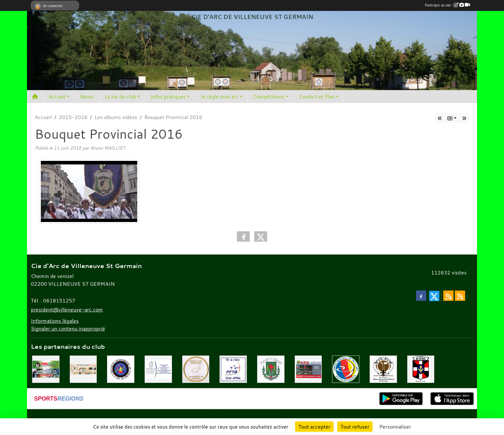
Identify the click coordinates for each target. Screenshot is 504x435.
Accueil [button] (57, 97)
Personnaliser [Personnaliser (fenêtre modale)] (395, 427)
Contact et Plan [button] (317, 97)
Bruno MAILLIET (108, 148)
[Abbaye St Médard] (383, 369)
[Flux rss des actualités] (448, 296)
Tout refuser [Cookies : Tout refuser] (355, 427)
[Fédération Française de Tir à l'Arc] (233, 369)
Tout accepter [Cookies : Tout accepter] (314, 427)
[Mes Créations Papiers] (83, 369)
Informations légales (55, 321)
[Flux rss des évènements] (460, 296)
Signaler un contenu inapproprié (68, 329)
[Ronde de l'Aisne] (421, 369)
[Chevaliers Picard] (196, 369)
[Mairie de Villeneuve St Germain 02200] (271, 369)
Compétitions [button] (269, 97)
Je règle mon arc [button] (219, 97)
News (87, 97)
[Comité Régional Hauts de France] (346, 369)
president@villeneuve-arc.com (67, 310)
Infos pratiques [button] (168, 97)
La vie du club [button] (120, 97)
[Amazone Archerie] (46, 369)
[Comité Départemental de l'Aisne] (121, 369)
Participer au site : (447, 5)
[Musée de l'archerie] (158, 369)
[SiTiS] (308, 369)
